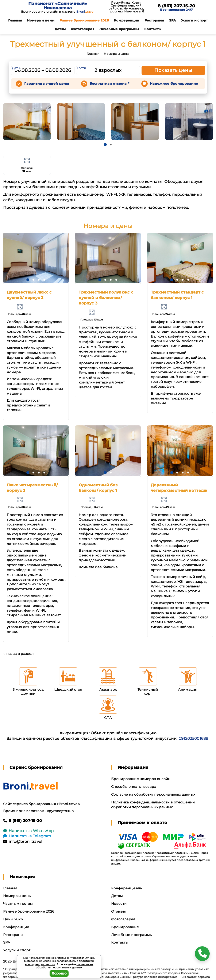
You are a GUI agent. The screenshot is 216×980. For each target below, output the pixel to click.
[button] (105, 145)
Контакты (153, 29)
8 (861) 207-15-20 (176, 6)
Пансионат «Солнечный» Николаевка (58, 6)
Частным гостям (18, 904)
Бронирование (125, 927)
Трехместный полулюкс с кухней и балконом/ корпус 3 (106, 298)
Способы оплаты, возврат (134, 787)
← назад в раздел (18, 654)
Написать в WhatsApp (28, 831)
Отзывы (118, 911)
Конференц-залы (127, 888)
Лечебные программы (119, 29)
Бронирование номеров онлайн (141, 779)
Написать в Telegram (27, 836)
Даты (16, 68)
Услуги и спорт (194, 20)
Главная (15, 20)
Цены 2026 (13, 919)
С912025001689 (193, 739)
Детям (60, 29)
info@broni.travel (23, 842)
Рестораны (154, 20)
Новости (119, 904)
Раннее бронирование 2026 (84, 20)
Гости (82, 68)
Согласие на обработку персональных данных (153, 794)
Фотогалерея (82, 29)
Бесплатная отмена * (109, 84)
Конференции (127, 20)
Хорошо (59, 973)
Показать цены (173, 70)
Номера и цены (41, 20)
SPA (173, 20)
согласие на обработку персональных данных (65, 966)
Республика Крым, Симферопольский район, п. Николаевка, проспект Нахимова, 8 (126, 7)
